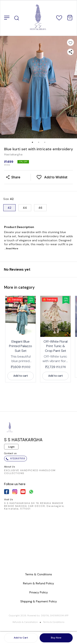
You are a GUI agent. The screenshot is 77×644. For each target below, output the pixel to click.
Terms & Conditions (54, 622)
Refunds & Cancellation (25, 622)
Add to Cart (21, 638)
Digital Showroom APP (55, 616)
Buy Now (56, 638)
